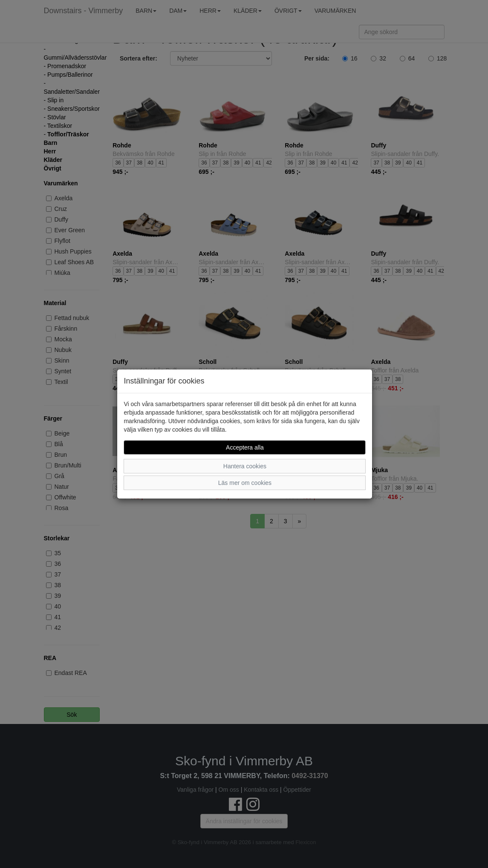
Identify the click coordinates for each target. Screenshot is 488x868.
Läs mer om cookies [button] (245, 483)
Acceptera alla (245, 447)
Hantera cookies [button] (245, 466)
